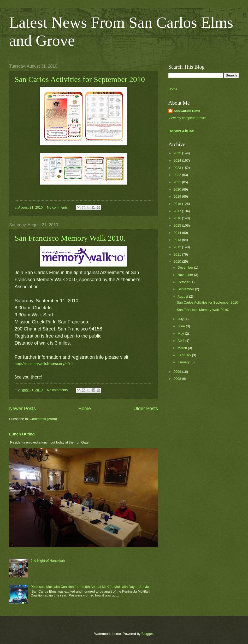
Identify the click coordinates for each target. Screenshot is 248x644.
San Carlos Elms (187, 111)
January (184, 362)
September (186, 289)
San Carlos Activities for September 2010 (80, 79)
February (185, 355)
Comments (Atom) (43, 419)
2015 (178, 225)
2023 (178, 168)
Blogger (147, 634)
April (181, 341)
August (183, 296)
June (182, 326)
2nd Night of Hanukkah (48, 561)
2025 (178, 153)
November (186, 275)
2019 (178, 196)
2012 (178, 247)
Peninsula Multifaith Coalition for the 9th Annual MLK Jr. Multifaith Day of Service (90, 587)
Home (85, 409)
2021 (178, 182)
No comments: (58, 207)
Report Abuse (181, 131)
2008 (178, 379)
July (181, 319)
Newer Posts (22, 409)
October (184, 282)
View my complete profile (187, 118)
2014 (178, 233)
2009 (178, 372)
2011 (178, 254)
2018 (178, 204)
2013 (178, 240)
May (181, 333)
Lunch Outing (22, 434)
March (183, 348)
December (186, 267)
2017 (178, 211)
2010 (178, 261)
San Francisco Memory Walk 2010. (70, 238)
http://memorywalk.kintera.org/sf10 (44, 364)
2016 (178, 218)
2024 (178, 160)
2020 (178, 189)
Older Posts (146, 409)
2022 (178, 175)
